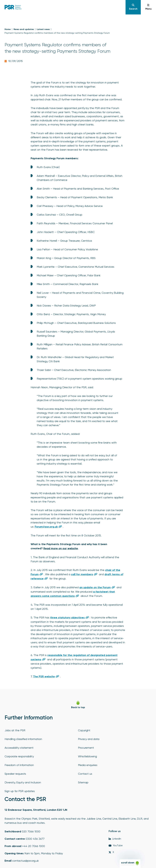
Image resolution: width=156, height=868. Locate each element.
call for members (82, 574)
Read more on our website (61, 548)
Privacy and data (89, 739)
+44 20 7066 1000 (34, 846)
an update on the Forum (95, 587)
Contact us (85, 774)
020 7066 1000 (31, 831)
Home (8, 29)
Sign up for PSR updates (20, 791)
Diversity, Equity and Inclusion (23, 782)
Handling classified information (23, 739)
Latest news (43, 29)
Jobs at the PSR (15, 730)
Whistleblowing (87, 756)
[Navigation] (133, 7)
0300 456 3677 (35, 839)
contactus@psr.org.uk (25, 861)
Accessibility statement (19, 748)
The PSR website (44, 676)
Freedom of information (19, 765)
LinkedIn (115, 839)
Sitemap (83, 782)
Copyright (84, 730)
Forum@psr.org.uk (46, 527)
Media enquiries (88, 765)
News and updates (24, 29)
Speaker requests (15, 774)
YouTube (116, 845)
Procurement (86, 748)
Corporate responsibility (19, 756)
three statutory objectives (67, 618)
